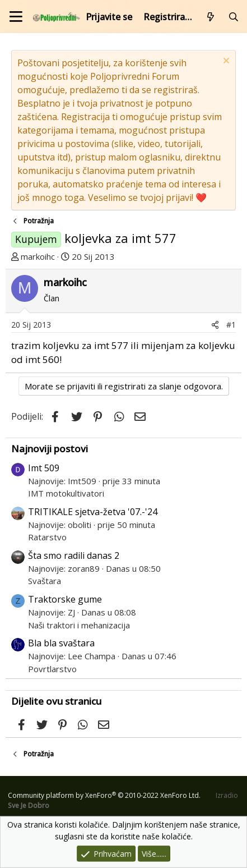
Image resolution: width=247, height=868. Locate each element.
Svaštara (45, 581)
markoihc (38, 256)
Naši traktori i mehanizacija (79, 625)
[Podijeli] (215, 325)
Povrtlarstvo (52, 669)
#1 (231, 325)
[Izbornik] (16, 17)
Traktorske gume (65, 599)
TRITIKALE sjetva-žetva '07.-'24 (93, 512)
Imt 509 (44, 468)
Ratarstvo (47, 537)
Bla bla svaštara (61, 643)
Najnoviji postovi (50, 449)
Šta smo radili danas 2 (74, 555)
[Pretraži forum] (233, 17)
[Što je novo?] (211, 17)
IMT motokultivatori (66, 493)
